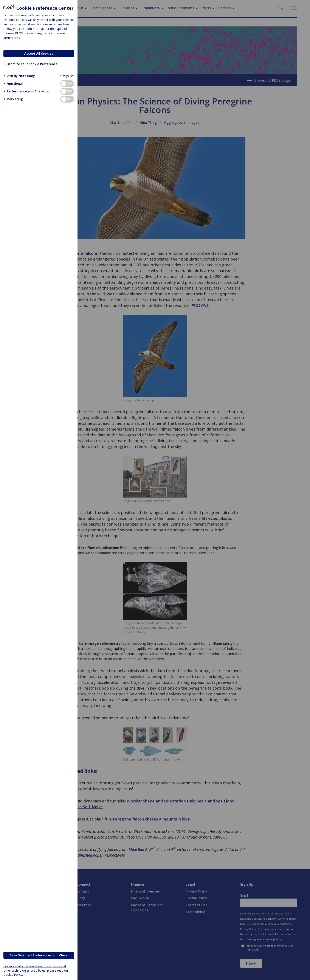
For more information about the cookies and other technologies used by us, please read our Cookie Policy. (36, 970)
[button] (19, 76)
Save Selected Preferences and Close (39, 955)
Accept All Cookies (39, 53)
